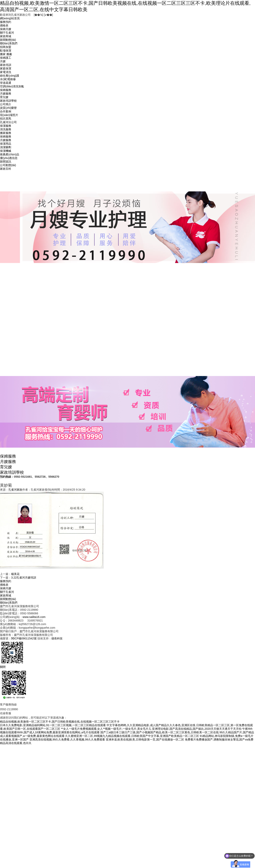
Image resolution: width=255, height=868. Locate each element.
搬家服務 (6, 133)
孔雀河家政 (15, 490)
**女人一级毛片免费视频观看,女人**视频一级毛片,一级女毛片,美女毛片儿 (106, 729)
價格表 (4, 25)
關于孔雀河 (7, 33)
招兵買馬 (6, 119)
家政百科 (6, 169)
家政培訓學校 (8, 101)
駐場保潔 (6, 51)
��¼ (38, 15)
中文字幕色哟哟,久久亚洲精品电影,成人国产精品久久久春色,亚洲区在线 (151, 725)
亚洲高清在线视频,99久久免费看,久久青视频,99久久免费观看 (67, 739)
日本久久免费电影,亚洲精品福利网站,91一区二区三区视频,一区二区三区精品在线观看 (53, 725)
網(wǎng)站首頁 (10, 18)
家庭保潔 (6, 68)
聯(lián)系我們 (9, 43)
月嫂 (3, 61)
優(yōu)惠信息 (9, 158)
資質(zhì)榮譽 (8, 108)
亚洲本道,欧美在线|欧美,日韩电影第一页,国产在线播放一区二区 (145, 739)
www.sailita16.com (34, 617)
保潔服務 (6, 126)
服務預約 (6, 22)
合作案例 (6, 111)
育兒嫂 (4, 97)
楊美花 (15, 574)
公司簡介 (6, 104)
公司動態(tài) (8, 165)
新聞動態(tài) (8, 40)
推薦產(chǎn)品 (10, 154)
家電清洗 (6, 72)
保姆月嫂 (6, 29)
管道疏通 (6, 83)
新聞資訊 (6, 162)
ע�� (49, 15)
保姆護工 (6, 58)
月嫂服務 (6, 94)
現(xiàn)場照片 (9, 115)
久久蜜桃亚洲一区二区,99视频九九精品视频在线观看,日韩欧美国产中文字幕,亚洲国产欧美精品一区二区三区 (132, 736)
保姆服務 (6, 90)
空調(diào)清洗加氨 (12, 86)
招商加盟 (6, 47)
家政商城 (6, 36)
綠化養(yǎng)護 (10, 76)
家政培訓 (6, 65)
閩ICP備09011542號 (24, 638)
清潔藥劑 (6, 147)
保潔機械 (6, 151)
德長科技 (57, 638)
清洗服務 (6, 129)
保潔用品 (6, 144)
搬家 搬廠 (6, 54)
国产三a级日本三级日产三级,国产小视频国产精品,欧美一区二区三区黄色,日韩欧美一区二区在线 (159, 732)
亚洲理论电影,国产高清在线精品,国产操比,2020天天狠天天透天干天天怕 (197, 729)
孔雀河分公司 (8, 122)
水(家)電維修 (8, 79)
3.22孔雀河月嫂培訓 (24, 578)
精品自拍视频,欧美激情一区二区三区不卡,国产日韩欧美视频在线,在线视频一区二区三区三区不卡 (60, 722)
